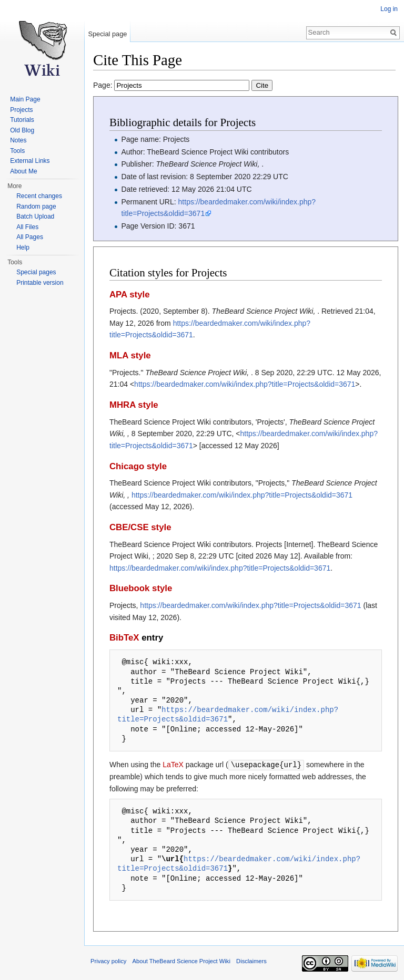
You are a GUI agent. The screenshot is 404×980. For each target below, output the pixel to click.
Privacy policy (108, 961)
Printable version (40, 283)
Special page (107, 34)
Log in (389, 9)
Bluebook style (141, 588)
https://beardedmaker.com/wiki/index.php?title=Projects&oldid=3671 (245, 384)
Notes (18, 140)
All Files (27, 227)
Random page (36, 207)
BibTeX (124, 638)
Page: (183, 85)
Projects (21, 110)
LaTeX (173, 765)
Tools (17, 151)
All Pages (30, 237)
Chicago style (138, 466)
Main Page (25, 99)
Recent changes (39, 196)
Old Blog (22, 130)
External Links (30, 161)
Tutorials (22, 120)
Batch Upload (35, 216)
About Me (23, 171)
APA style (129, 295)
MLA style (130, 355)
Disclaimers (251, 961)
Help (23, 247)
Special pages (36, 272)
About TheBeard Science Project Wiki (181, 961)
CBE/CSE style (140, 527)
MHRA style (134, 405)
